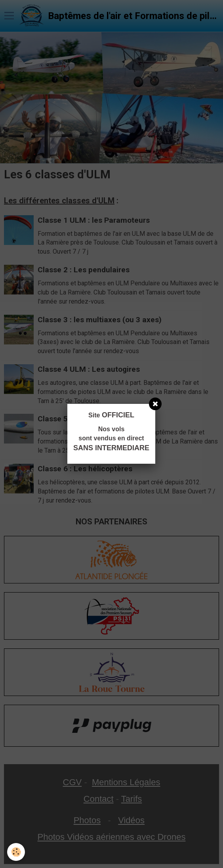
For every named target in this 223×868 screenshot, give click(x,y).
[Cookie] (16, 852)
